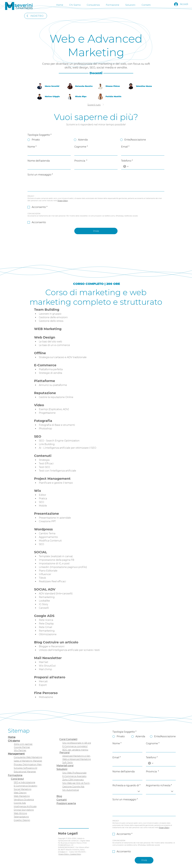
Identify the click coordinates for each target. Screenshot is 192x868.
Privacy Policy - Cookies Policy (70, 854)
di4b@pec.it (63, 852)
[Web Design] (28, 793)
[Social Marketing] (28, 789)
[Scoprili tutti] (96, 105)
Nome (32, 147)
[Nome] (48, 152)
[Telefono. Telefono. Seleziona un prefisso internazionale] (126, 166)
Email (125, 147)
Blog (59, 796)
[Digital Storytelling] (28, 810)
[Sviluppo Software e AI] (28, 768)
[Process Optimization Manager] (28, 765)
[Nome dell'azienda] (48, 166)
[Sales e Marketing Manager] (28, 761)
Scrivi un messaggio (40, 175)
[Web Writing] (28, 813)
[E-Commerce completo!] (77, 746)
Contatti (62, 800)
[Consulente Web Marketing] (28, 757)
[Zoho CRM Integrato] (77, 780)
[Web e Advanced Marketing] (77, 759)
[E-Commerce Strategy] (28, 786)
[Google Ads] (28, 803)
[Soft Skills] (77, 762)
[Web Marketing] (28, 796)
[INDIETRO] (36, 16)
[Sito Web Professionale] (77, 773)
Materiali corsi (65, 766)
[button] (93, 4)
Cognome (81, 147)
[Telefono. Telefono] (146, 166)
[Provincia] (95, 166)
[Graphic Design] (28, 820)
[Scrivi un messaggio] (96, 184)
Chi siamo (14, 741)
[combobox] (127, 791)
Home (12, 737)
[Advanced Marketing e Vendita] (77, 756)
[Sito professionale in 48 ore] (77, 743)
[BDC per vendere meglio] (77, 750)
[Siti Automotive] (77, 790)
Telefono (127, 161)
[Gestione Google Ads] (77, 787)
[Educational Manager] (28, 772)
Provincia (81, 161)
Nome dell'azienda (39, 161)
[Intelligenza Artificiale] (28, 807)
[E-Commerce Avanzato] (77, 776)
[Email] (142, 152)
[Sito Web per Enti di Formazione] (77, 783)
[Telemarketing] (28, 817)
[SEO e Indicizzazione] (28, 782)
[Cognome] (95, 152)
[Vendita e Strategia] (28, 800)
